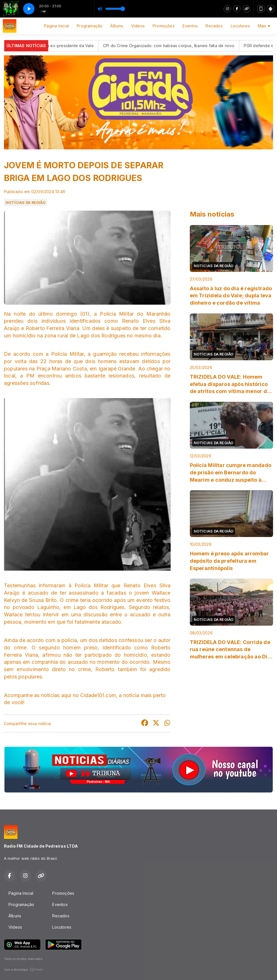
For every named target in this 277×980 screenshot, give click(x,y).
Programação (90, 26)
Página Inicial (56, 26)
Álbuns (117, 26)
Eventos (190, 26)
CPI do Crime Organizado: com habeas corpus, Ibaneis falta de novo (178, 46)
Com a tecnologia (24, 970)
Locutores (240, 26)
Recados (214, 26)
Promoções (164, 26)
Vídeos (138, 26)
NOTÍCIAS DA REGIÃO (26, 202)
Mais (264, 26)
